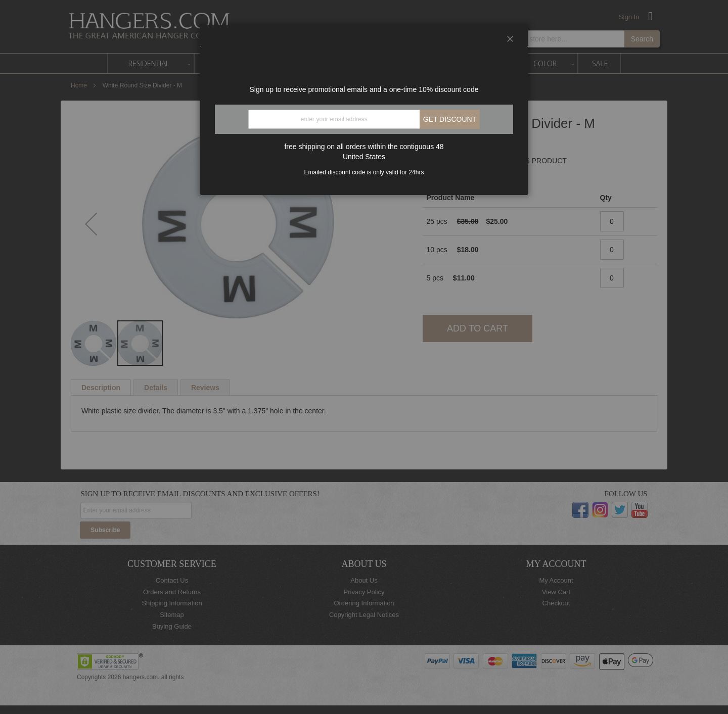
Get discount (450, 119)
